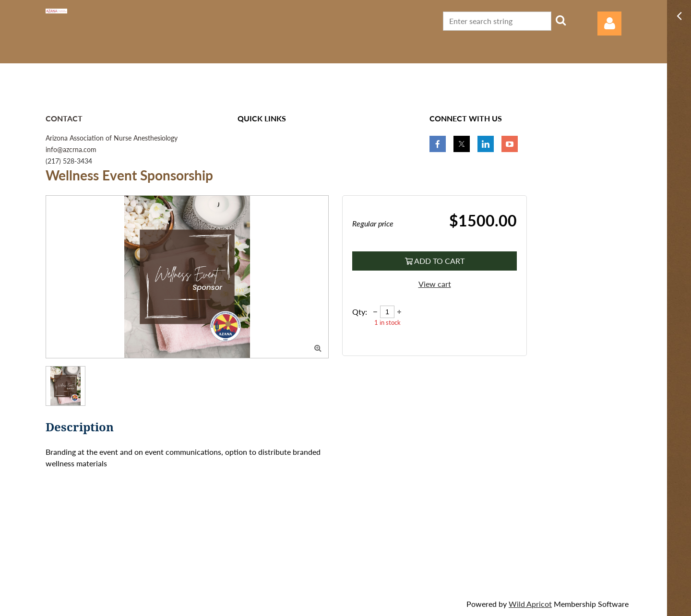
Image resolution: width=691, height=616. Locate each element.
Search (560, 20)
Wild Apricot (530, 604)
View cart (435, 284)
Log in (609, 24)
